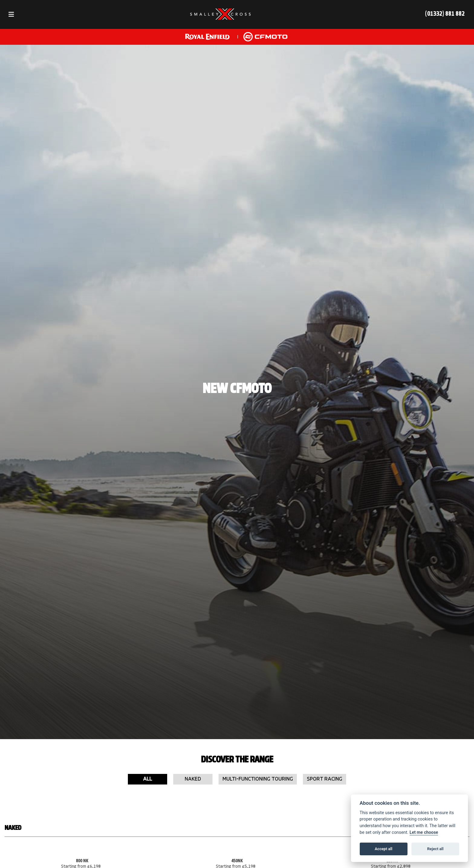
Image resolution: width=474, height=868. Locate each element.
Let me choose (424, 832)
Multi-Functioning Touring (258, 779)
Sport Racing (325, 779)
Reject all (435, 849)
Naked (193, 779)
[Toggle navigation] (11, 14)
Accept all (384, 849)
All (148, 779)
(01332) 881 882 (445, 14)
